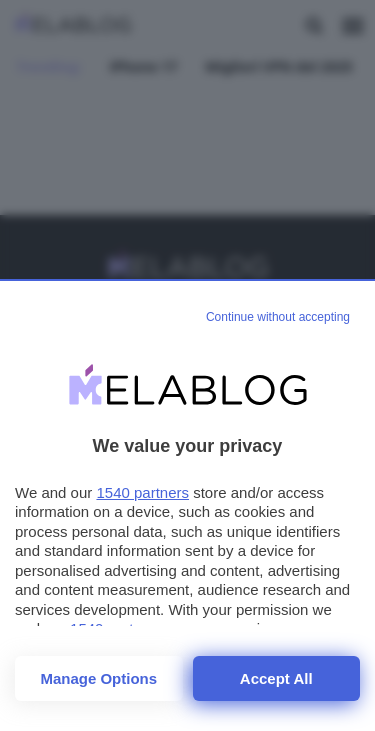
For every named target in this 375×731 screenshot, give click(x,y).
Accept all (276, 678)
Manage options (98, 678)
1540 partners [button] (142, 492)
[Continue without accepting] (278, 318)
